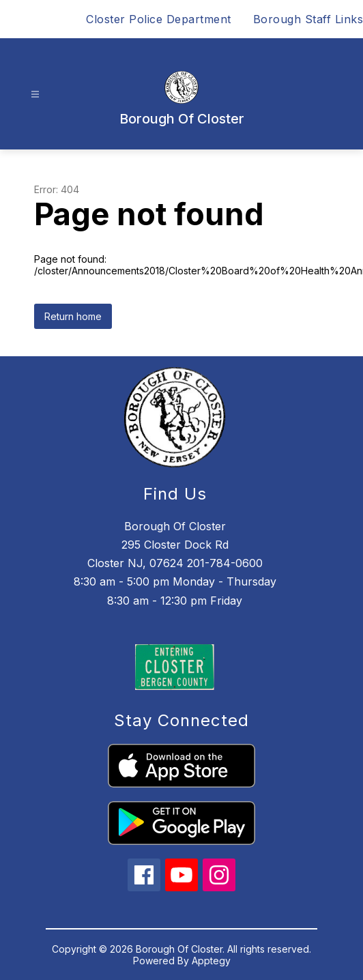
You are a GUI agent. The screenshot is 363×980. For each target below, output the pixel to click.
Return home (73, 316)
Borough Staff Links (308, 19)
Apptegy (211, 961)
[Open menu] (35, 95)
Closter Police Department (159, 19)
